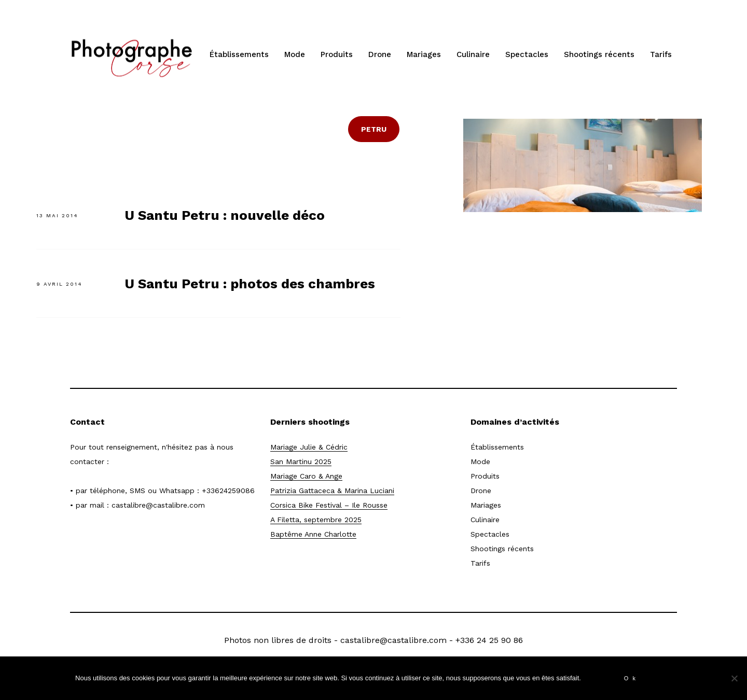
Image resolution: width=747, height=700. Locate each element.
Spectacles (527, 54)
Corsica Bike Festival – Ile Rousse (329, 505)
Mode (295, 54)
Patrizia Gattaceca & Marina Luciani (332, 491)
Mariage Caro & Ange (306, 476)
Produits (337, 54)
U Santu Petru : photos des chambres (250, 284)
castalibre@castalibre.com (158, 505)
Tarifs (661, 54)
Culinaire (473, 54)
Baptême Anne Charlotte (313, 534)
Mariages (424, 54)
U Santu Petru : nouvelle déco (225, 215)
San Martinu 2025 (301, 461)
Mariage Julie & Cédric (309, 447)
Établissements (239, 54)
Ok (632, 678)
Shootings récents (599, 54)
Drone (380, 54)
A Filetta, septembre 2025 (316, 520)
